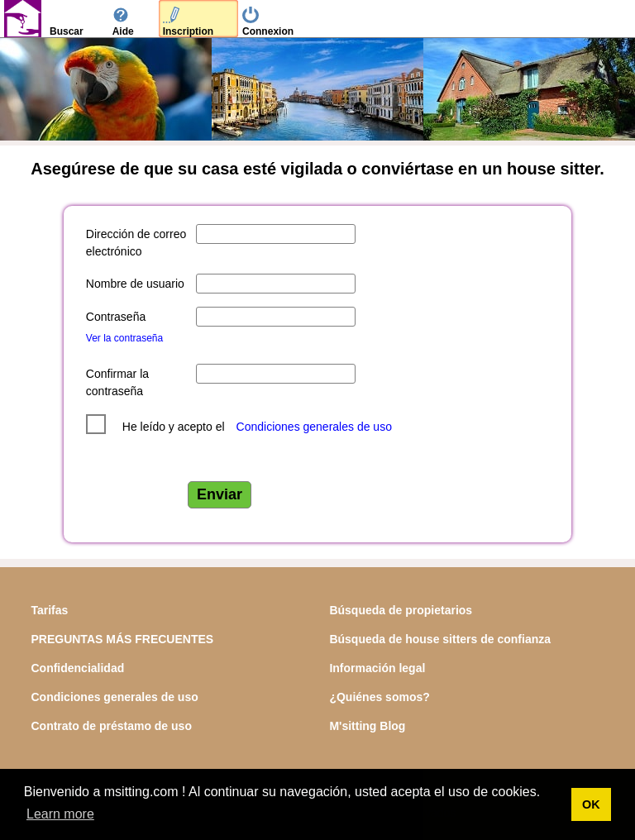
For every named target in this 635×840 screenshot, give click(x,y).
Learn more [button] (60, 814)
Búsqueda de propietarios (401, 610)
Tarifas (49, 610)
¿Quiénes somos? (379, 697)
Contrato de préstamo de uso (111, 726)
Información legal (377, 668)
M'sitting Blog (367, 726)
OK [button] (591, 804)
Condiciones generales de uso (314, 427)
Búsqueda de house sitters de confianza (440, 639)
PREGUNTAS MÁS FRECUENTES (122, 639)
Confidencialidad (77, 668)
